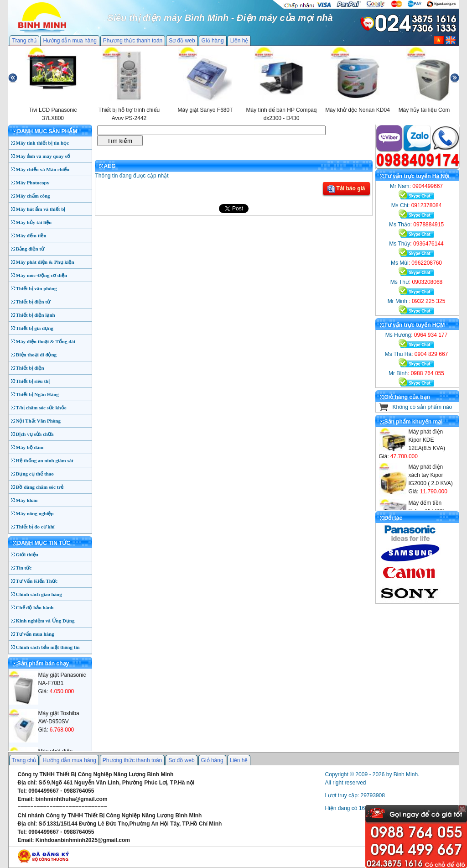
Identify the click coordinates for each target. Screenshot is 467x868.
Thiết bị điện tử (33, 302)
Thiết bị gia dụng (35, 328)
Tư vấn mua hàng (35, 634)
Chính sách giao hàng (39, 594)
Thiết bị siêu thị (33, 381)
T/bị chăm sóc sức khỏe (41, 408)
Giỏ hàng (213, 41)
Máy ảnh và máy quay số (43, 156)
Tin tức (24, 568)
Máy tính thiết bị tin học (43, 143)
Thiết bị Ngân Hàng (37, 394)
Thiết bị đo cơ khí (35, 527)
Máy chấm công (33, 196)
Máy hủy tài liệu (34, 222)
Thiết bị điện (30, 368)
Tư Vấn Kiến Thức (37, 581)
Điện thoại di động (36, 355)
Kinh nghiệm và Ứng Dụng (45, 621)
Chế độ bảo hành (35, 607)
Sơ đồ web (182, 41)
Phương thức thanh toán (133, 41)
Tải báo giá (346, 189)
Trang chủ (25, 41)
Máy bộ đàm (30, 447)
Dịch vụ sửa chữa (35, 434)
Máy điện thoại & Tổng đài (46, 341)
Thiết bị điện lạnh (36, 315)
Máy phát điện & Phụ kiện (45, 262)
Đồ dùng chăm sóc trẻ (40, 487)
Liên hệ (239, 41)
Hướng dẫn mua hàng (70, 41)
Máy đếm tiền (31, 235)
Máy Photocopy (33, 183)
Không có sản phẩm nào (423, 407)
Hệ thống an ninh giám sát (45, 460)
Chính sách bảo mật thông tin (48, 647)
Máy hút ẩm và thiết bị (41, 209)
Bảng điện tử (30, 249)
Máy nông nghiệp (35, 513)
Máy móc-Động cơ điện (42, 275)
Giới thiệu (27, 554)
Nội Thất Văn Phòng (39, 421)
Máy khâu (27, 500)
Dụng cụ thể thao (35, 474)
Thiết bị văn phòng (36, 288)
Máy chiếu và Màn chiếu (43, 169)
